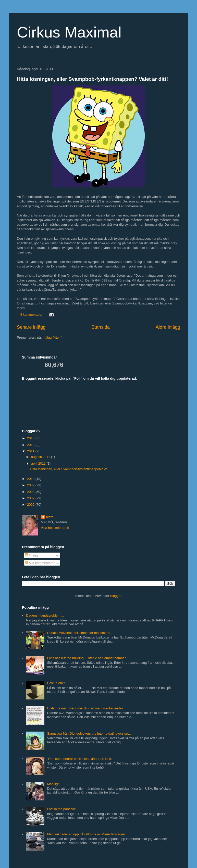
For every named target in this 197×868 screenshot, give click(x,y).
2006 (31, 505)
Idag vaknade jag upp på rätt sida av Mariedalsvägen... (87, 834)
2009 (31, 485)
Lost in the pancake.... (63, 809)
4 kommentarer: (32, 315)
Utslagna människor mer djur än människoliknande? (85, 708)
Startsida (101, 327)
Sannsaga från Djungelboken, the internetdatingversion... (89, 733)
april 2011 (39, 463)
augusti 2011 (41, 457)
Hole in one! (56, 683)
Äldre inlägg (168, 327)
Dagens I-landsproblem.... (45, 615)
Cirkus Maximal (69, 32)
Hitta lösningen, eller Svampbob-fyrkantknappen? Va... (70, 469)
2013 (31, 438)
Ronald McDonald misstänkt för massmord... (80, 633)
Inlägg (32, 555)
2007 (31, 498)
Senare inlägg (31, 327)
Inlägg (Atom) (53, 337)
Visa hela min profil (55, 528)
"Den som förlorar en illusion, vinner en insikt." (81, 759)
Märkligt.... (55, 784)
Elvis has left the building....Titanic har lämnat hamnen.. (88, 658)
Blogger (116, 596)
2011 (31, 451)
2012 (31, 445)
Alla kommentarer (40, 563)
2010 (31, 479)
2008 (31, 492)
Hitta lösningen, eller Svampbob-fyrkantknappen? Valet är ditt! (92, 79)
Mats (50, 517)
